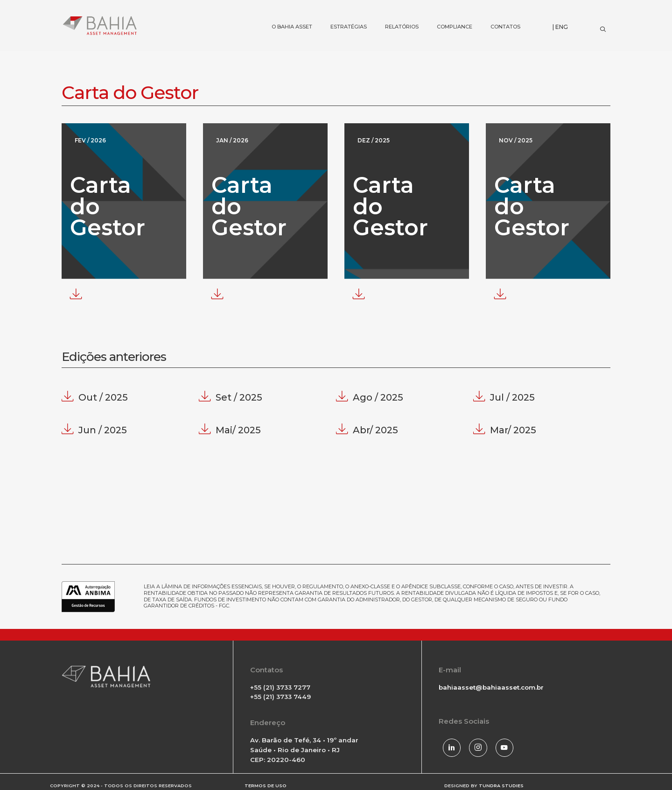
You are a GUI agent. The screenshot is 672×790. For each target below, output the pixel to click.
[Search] (603, 27)
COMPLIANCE (446, 12)
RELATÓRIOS (394, 12)
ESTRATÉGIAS (340, 12)
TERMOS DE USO (266, 782)
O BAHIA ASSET (284, 12)
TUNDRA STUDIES (501, 782)
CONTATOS (497, 12)
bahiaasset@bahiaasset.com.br (491, 687)
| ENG (560, 27)
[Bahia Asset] (100, 25)
